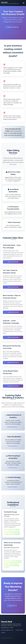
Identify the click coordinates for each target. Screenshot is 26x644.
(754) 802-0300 (19, 630)
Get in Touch (13, 606)
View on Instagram (13, 262)
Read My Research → (13, 427)
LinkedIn (3, 633)
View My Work (13, 33)
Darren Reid (4, 2)
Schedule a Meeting (13, 27)
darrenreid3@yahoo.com (7, 630)
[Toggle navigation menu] (24, 3)
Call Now (13, 611)
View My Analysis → (13, 446)
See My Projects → (13, 468)
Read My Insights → (13, 487)
